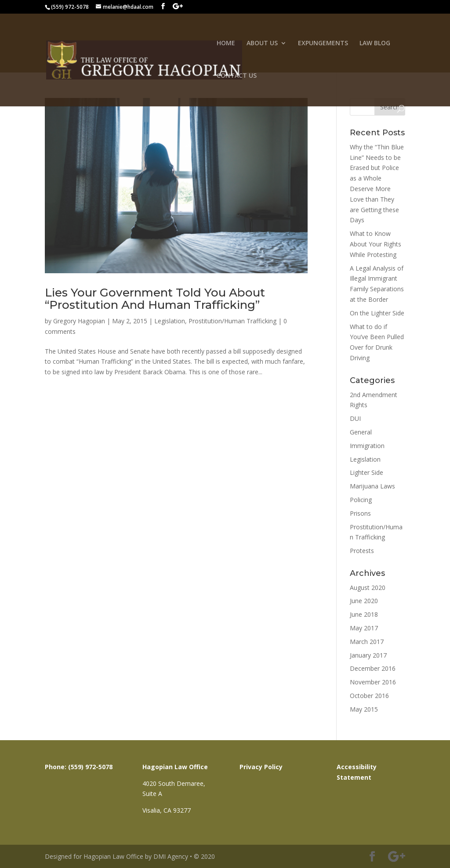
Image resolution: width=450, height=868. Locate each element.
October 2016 (369, 696)
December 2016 (373, 668)
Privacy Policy (261, 767)
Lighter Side (367, 472)
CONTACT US (237, 76)
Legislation (170, 321)
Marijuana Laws (372, 486)
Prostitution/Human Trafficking (232, 321)
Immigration (367, 446)
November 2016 (373, 682)
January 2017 (368, 655)
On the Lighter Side (377, 313)
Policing (361, 500)
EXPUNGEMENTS (323, 43)
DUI (355, 418)
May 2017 (364, 628)
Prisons (360, 513)
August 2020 (368, 588)
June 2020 (364, 601)
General (361, 432)
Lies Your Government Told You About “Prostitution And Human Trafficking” (155, 299)
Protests (362, 551)
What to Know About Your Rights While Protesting (376, 244)
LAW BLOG (375, 43)
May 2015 (364, 709)
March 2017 (367, 642)
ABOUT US (262, 43)
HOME (226, 43)
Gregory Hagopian (79, 321)
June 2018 (364, 614)
